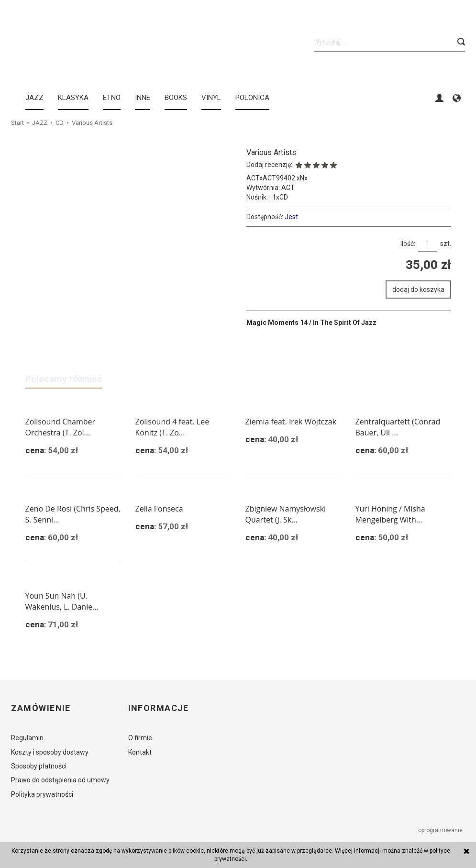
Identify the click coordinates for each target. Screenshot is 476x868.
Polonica (252, 98)
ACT (288, 188)
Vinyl (211, 98)
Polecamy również (64, 379)
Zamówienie (41, 708)
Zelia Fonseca (159, 509)
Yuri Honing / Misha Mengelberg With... (390, 514)
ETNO (112, 98)
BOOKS (176, 98)
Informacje (159, 708)
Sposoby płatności (39, 766)
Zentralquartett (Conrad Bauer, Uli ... (398, 427)
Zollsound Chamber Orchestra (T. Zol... (61, 427)
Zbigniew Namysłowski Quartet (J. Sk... (286, 514)
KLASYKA (73, 98)
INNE (143, 98)
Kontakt (140, 752)
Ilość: (408, 244)
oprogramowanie (441, 830)
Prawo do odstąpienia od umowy (60, 780)
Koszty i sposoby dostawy (50, 752)
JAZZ (34, 98)
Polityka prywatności (42, 794)
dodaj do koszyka (418, 289)
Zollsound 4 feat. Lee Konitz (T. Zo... (172, 427)
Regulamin (27, 738)
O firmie (140, 738)
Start (17, 123)
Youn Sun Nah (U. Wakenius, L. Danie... (62, 601)
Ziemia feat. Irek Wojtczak (291, 422)
